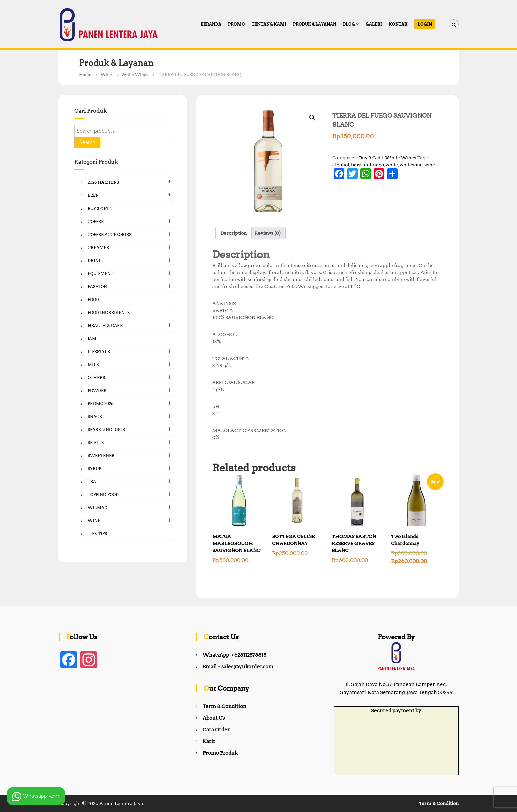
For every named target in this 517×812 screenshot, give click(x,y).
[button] (312, 118)
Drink (95, 260)
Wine (106, 75)
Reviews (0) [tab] (268, 233)
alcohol (341, 165)
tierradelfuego (367, 165)
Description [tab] (234, 233)
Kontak (398, 24)
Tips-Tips (97, 534)
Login (425, 24)
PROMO (237, 24)
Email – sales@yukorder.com (238, 667)
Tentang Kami (269, 24)
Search (87, 142)
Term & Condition (225, 706)
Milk (94, 364)
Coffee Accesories (110, 234)
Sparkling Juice (106, 430)
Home (85, 75)
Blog (349, 24)
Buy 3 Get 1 (371, 158)
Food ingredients (109, 312)
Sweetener (101, 456)
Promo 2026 (101, 403)
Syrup (94, 469)
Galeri (374, 24)
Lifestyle (99, 351)
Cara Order (216, 730)
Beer (93, 195)
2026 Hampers (103, 182)
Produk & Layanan (315, 24)
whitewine (411, 165)
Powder (97, 390)
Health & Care (105, 325)
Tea (92, 482)
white (392, 165)
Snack (95, 417)
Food (93, 299)
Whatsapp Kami (36, 796)
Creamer (99, 247)
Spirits (96, 443)
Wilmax (98, 508)
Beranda (211, 24)
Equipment (101, 273)
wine (430, 165)
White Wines (135, 75)
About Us (214, 718)
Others (96, 377)
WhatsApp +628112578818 (234, 655)
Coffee (96, 221)
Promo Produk (220, 753)
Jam (92, 338)
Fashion (97, 286)
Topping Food (103, 495)
